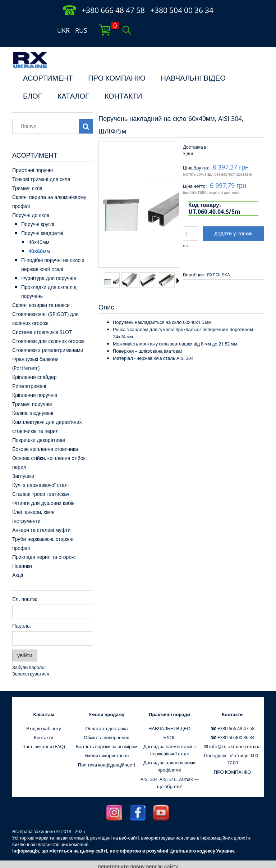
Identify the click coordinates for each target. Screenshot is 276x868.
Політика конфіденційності (107, 751)
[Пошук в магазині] (47, 112)
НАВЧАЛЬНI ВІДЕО (193, 64)
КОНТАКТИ (123, 82)
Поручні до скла (31, 201)
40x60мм (39, 237)
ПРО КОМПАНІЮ (117, 64)
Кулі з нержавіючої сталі (40, 471)
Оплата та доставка (106, 714)
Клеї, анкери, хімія (33, 498)
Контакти (43, 723)
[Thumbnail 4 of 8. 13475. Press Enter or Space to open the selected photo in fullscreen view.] (166, 266)
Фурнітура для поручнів (49, 264)
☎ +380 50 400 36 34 (233, 723)
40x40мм (39, 228)
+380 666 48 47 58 (113, 10)
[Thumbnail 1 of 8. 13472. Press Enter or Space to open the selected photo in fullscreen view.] (111, 266)
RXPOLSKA (218, 261)
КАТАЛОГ (73, 82)
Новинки (22, 552)
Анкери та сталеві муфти (41, 516)
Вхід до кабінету (43, 714)
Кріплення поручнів (35, 381)
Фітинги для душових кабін (43, 489)
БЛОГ (33, 82)
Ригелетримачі (29, 372)
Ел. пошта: (25, 585)
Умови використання (107, 741)
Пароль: (22, 612)
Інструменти (26, 507)
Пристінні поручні (33, 156)
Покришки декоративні (39, 426)
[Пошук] (86, 112)
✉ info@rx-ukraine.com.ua (232, 732)
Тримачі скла (27, 174)
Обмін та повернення (107, 723)
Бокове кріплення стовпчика (45, 435)
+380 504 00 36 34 (182, 10)
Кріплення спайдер (34, 363)
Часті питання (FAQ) (44, 732)
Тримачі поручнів (32, 390)
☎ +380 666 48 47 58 (233, 714)
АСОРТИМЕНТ (48, 64)
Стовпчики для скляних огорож (48, 327)
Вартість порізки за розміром (107, 732)
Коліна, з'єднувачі (33, 399)
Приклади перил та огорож (43, 543)
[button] (178, 267)
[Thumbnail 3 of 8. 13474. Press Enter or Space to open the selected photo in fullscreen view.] (148, 266)
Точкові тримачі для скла (41, 165)
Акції (18, 561)
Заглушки (23, 462)
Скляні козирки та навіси (41, 291)
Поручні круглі (38, 210)
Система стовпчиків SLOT (42, 318)
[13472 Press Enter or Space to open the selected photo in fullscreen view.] (139, 191)
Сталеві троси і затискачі (41, 480)
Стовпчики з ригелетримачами (48, 336)
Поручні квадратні (42, 219)
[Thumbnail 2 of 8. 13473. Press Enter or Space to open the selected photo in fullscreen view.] (130, 266)
